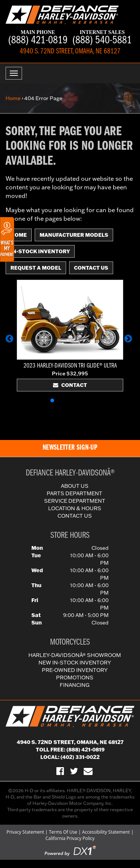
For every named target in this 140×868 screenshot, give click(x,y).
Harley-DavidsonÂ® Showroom (75, 655)
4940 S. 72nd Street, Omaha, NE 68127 (70, 742)
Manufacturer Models (74, 235)
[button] (11, 342)
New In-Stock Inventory (75, 663)
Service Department (75, 501)
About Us (75, 486)
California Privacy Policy (70, 838)
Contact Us (91, 268)
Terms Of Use (63, 832)
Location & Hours (75, 508)
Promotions (75, 678)
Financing (75, 685)
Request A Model (36, 268)
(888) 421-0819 (38, 38)
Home (13, 98)
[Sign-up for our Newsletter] (88, 771)
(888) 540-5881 (102, 38)
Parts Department (74, 493)
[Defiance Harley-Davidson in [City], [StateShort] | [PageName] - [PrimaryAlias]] (62, 14)
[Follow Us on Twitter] (74, 771)
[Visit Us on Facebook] (60, 771)
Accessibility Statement (106, 832)
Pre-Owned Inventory (75, 670)
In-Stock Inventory (40, 251)
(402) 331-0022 (80, 757)
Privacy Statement (25, 832)
